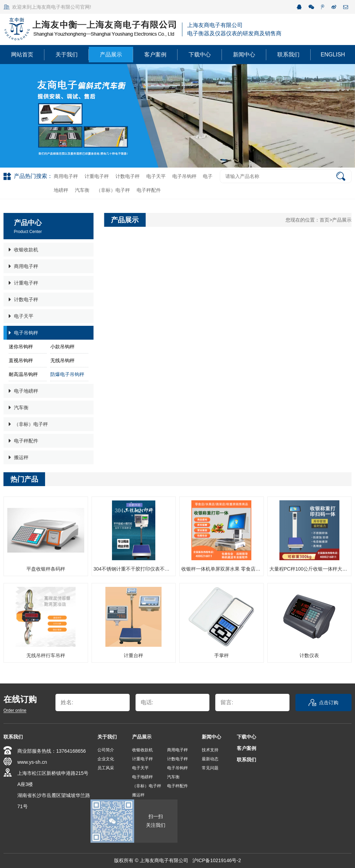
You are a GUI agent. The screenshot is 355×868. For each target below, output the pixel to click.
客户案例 (155, 55)
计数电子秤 (128, 176)
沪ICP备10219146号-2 (217, 860)
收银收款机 (23, 250)
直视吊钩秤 (20, 360)
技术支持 (210, 750)
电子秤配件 (149, 190)
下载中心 (200, 55)
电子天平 (156, 176)
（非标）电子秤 (113, 190)
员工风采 (106, 768)
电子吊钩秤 (184, 176)
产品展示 (111, 55)
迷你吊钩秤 (20, 347)
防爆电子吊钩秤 (67, 374)
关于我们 (67, 55)
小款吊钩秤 (62, 347)
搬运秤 (18, 457)
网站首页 (22, 55)
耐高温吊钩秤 (23, 374)
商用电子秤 (66, 176)
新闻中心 (244, 55)
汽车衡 (82, 190)
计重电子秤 (97, 176)
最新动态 (210, 759)
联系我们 (288, 55)
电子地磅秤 (23, 391)
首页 (325, 220)
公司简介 (106, 750)
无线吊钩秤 (62, 360)
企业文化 (106, 759)
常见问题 (210, 768)
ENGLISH (333, 55)
